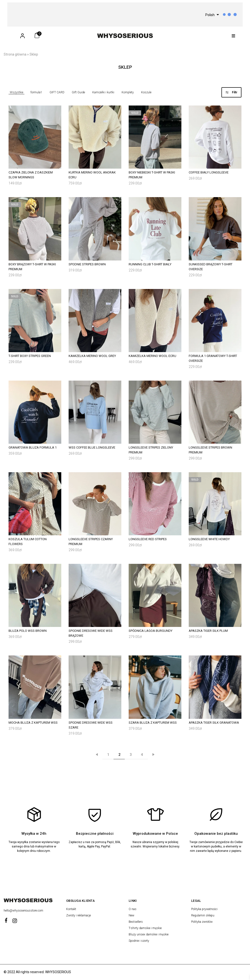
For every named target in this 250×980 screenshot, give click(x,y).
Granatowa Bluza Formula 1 (33, 447)
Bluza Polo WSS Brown (28, 631)
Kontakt (71, 909)
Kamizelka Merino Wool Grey (92, 356)
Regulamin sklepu (203, 915)
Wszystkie (16, 92)
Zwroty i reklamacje (78, 915)
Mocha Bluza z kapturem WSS (33, 723)
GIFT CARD (57, 92)
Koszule (146, 92)
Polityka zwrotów (202, 922)
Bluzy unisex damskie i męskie (149, 934)
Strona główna (15, 54)
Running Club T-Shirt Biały (150, 264)
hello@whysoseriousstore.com (24, 911)
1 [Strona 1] (108, 755)
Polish (210, 15)
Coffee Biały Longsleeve (209, 172)
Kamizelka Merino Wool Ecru (152, 356)
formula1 (36, 92)
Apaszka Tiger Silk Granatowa (214, 723)
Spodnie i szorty (139, 941)
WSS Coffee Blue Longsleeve (92, 447)
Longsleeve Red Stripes (148, 539)
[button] (234, 36)
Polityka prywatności (204, 909)
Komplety (128, 92)
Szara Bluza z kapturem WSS (153, 723)
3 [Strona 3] (131, 755)
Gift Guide (78, 92)
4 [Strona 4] (142, 755)
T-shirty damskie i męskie (145, 928)
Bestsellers (136, 922)
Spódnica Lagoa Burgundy (151, 631)
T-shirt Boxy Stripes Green (30, 356)
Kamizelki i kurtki (103, 92)
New (131, 915)
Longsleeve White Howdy (209, 539)
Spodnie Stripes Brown (87, 264)
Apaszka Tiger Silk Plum (208, 631)
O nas (133, 909)
